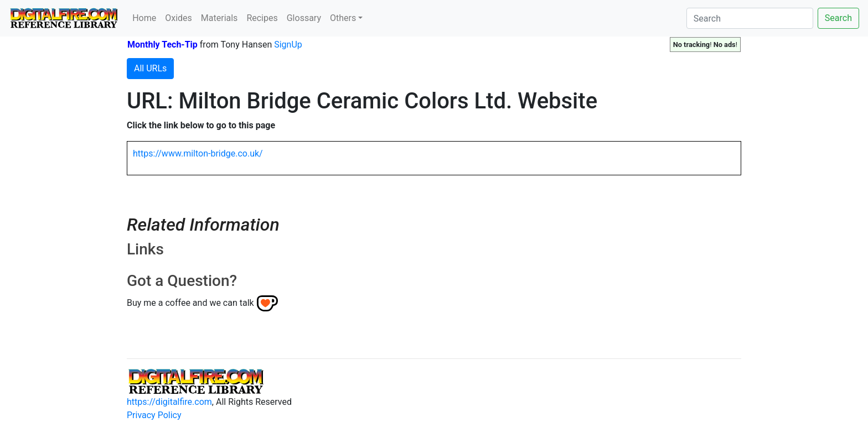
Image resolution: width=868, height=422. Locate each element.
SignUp (288, 45)
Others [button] (343, 18)
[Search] (750, 18)
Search (838, 18)
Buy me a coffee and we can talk (190, 303)
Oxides (179, 18)
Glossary (304, 18)
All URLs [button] (150, 68)
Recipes (262, 18)
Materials (219, 18)
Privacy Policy (154, 415)
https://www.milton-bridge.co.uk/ (198, 153)
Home (144, 18)
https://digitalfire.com (169, 402)
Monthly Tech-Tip (162, 45)
